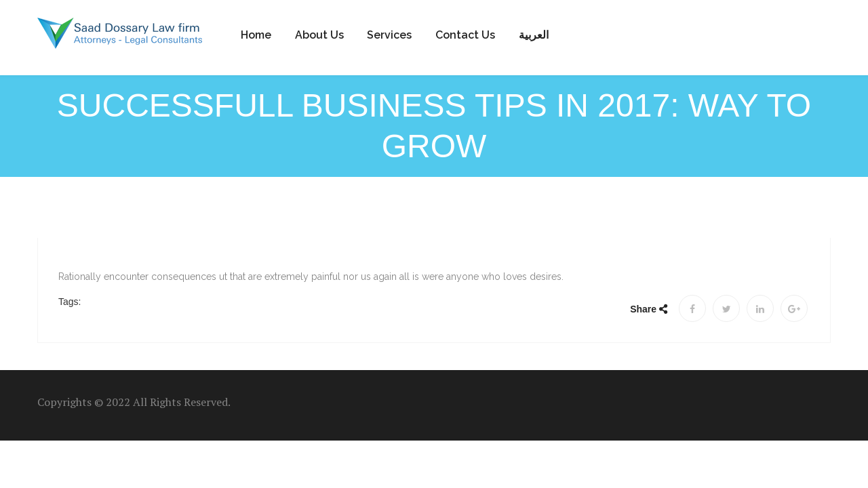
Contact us (465, 35)
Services (389, 35)
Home (256, 35)
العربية (534, 35)
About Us (319, 35)
